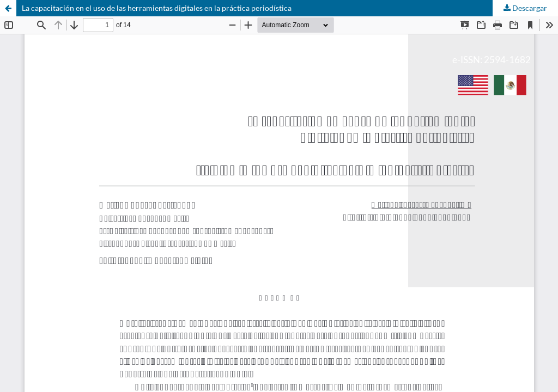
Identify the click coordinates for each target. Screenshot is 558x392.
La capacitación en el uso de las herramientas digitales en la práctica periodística (157, 8)
